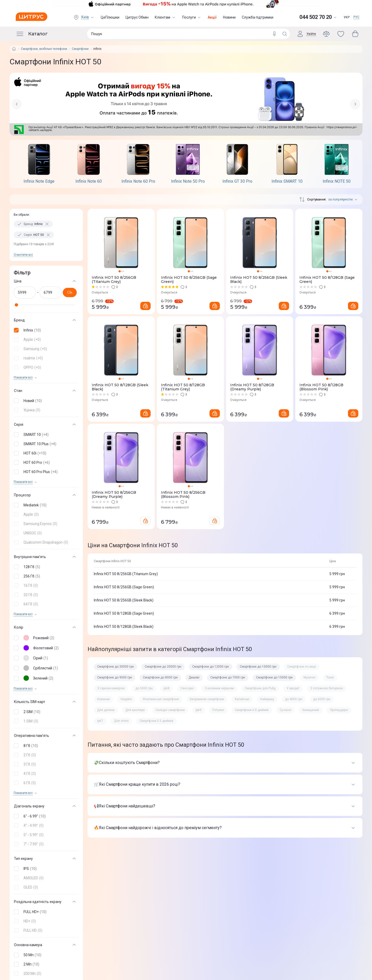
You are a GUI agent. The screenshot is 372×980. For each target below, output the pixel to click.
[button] (45, 330)
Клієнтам (165, 17)
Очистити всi (23, 255)
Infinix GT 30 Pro (237, 181)
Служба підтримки (258, 17)
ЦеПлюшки (110, 17)
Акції (212, 17)
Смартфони (80, 49)
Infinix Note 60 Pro (138, 181)
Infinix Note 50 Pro (188, 181)
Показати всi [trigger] (23, 378)
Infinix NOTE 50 (337, 181)
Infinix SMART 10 (287, 181)
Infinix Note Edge (39, 181)
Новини (229, 17)
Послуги (192, 17)
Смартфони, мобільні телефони (44, 49)
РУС (356, 17)
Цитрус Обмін (137, 17)
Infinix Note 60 (89, 181)
